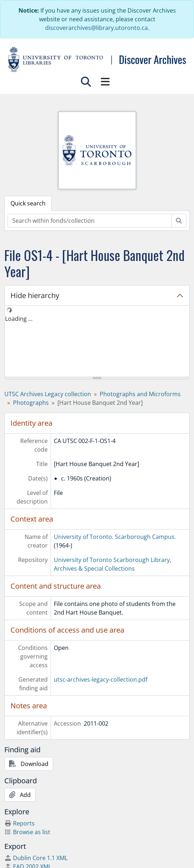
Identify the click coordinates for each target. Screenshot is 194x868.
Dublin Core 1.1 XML (36, 858)
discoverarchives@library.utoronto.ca (96, 28)
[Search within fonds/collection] (90, 221)
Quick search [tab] (28, 203)
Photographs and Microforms (140, 394)
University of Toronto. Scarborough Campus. (115, 537)
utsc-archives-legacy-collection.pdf (101, 679)
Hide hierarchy (35, 295)
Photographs (31, 403)
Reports (20, 823)
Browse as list (27, 832)
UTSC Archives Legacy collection (48, 394)
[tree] (97, 342)
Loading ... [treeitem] (19, 319)
